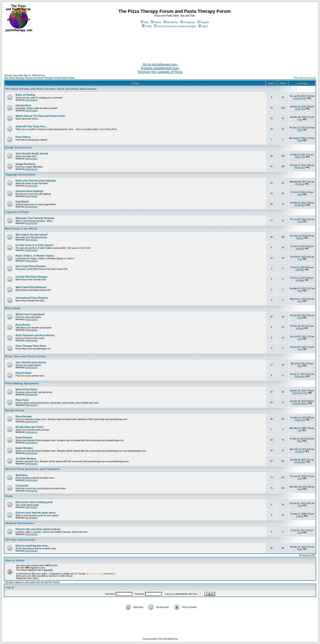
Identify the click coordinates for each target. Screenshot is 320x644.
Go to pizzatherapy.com (160, 65)
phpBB (154, 639)
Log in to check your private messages (175, 26)
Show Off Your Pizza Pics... (31, 127)
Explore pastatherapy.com (160, 68)
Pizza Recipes (24, 417)
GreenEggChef (300, 98)
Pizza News (13, 308)
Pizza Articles (23, 373)
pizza (300, 119)
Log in (203, 26)
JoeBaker (300, 249)
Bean (300, 130)
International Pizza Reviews (32, 298)
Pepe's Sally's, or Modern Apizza (35, 256)
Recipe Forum (15, 411)
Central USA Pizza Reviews (31, 277)
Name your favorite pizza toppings (36, 181)
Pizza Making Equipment (22, 384)
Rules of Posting (25, 95)
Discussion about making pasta (34, 502)
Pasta (9, 496)
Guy (300, 430)
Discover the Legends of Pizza (160, 72)
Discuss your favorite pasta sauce (36, 513)
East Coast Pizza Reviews (31, 266)
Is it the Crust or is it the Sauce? (34, 245)
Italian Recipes (24, 448)
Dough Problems (25, 164)
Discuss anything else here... (33, 546)
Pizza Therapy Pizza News (31, 346)
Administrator (32, 100)
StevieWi (48, 570)
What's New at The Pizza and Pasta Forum (40, 116)
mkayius (300, 238)
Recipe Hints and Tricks (29, 427)
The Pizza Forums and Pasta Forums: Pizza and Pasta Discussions (51, 89)
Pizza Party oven (300, 393)
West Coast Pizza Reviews (31, 287)
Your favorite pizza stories (31, 362)
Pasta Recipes (24, 438)
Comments (22, 486)
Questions (22, 475)
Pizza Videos (23, 137)
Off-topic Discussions (20, 540)
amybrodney (300, 205)
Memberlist (171, 22)
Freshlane (300, 184)
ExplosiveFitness (300, 403)
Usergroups (188, 22)
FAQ (144, 22)
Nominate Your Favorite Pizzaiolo (35, 218)
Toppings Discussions (20, 175)
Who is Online (15, 561)
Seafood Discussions (20, 523)
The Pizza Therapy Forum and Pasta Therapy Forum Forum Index (39, 78)
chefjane (300, 328)
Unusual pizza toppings (29, 191)
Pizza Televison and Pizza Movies (35, 335)
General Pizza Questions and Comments (33, 469)
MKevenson (300, 168)
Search (156, 22)
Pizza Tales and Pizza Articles (26, 356)
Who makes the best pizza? (32, 235)
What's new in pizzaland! (30, 314)
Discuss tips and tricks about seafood (38, 529)
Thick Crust (300, 109)
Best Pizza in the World (21, 229)
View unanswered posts (305, 78)
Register (203, 22)
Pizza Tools (22, 400)
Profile (147, 26)
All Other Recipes (26, 459)
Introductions (23, 105)
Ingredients (22, 202)
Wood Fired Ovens (26, 389)
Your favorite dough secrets (32, 154)
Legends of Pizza (17, 212)
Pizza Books (23, 325)
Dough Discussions (19, 148)
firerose (300, 516)
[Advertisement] (160, 46)
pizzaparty (300, 452)
